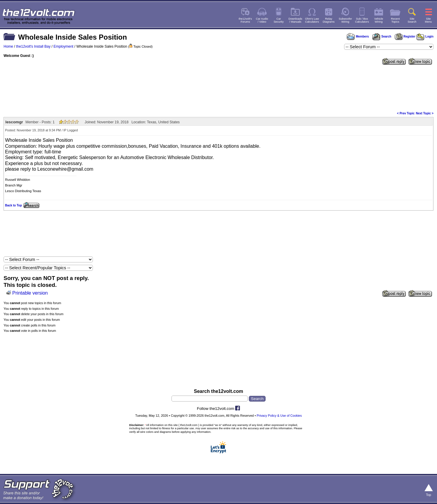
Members (358, 36)
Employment (64, 46)
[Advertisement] (218, 88)
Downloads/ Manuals (295, 20)
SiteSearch (412, 20)
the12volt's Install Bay (33, 46)
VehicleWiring (379, 20)
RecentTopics (395, 20)
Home (8, 46)
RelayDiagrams (329, 20)
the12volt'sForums (245, 20)
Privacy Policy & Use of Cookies (279, 416)
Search (382, 36)
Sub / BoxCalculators (362, 20)
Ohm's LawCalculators (312, 20)
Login (425, 36)
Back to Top (13, 205)
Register (405, 36)
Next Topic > (425, 113)
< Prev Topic (406, 113)
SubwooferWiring (345, 20)
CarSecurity (279, 20)
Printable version (30, 293)
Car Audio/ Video (262, 20)
